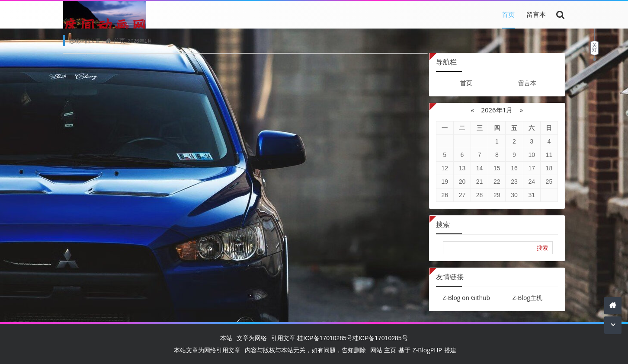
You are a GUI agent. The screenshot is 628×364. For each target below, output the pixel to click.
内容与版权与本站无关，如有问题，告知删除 (305, 350)
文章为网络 (252, 338)
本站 (226, 338)
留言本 (536, 14)
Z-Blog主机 (527, 298)
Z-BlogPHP (427, 350)
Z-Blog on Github (466, 298)
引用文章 (283, 338)
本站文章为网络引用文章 (207, 350)
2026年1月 (497, 110)
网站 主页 (383, 350)
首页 (508, 14)
